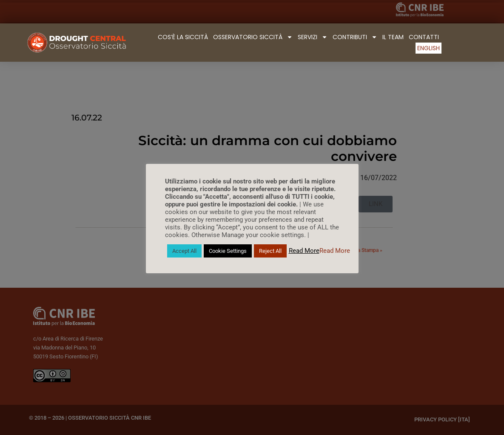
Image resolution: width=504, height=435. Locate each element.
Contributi (355, 37)
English (429, 48)
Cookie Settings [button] (228, 251)
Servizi (313, 37)
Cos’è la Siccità (183, 37)
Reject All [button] (270, 251)
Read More (304, 251)
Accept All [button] (184, 251)
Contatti (424, 37)
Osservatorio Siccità (253, 37)
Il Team (393, 37)
